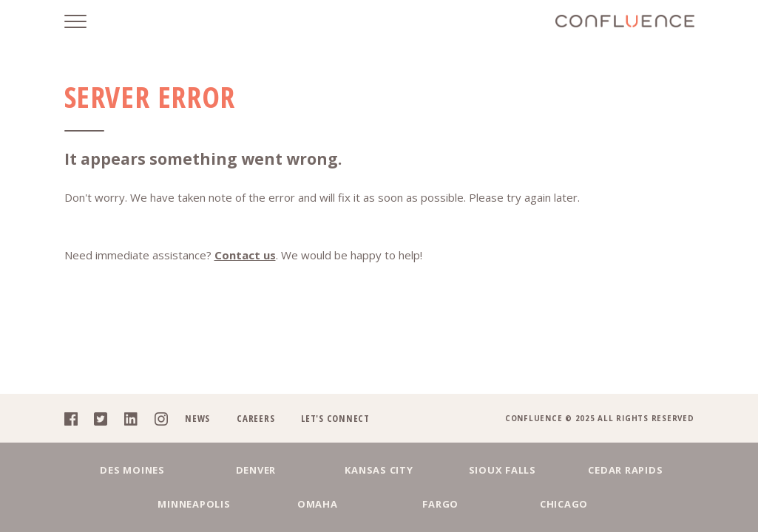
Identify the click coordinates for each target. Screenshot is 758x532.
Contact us (245, 255)
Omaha (318, 504)
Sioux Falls (502, 470)
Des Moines (132, 470)
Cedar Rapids (625, 470)
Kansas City (379, 470)
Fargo (440, 504)
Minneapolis (194, 504)
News (197, 418)
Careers (256, 418)
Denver (256, 470)
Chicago (564, 504)
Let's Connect (335, 418)
